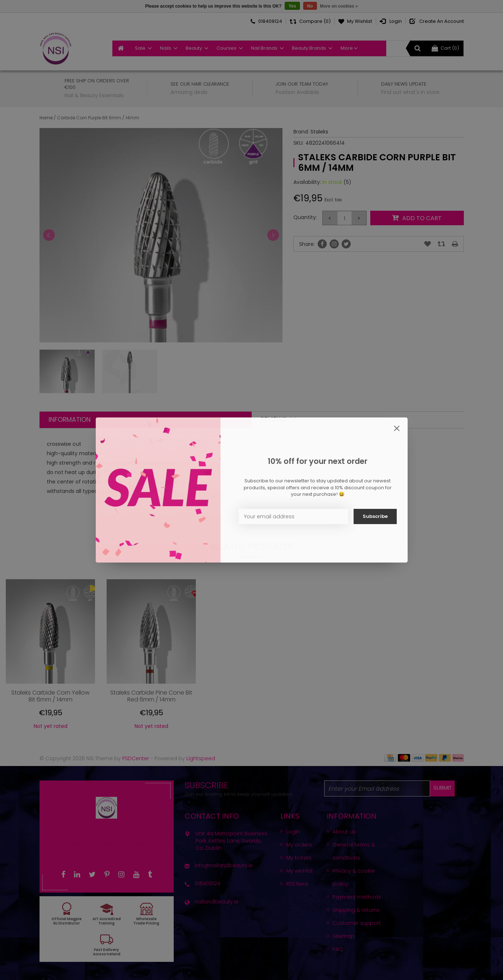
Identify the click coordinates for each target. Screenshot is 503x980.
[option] (50, 657)
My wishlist (300, 871)
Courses (226, 48)
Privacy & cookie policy (354, 877)
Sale (140, 48)
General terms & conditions (354, 851)
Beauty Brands (309, 48)
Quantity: (305, 217)
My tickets (299, 858)
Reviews (279, 420)
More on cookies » (339, 6)
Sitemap (343, 936)
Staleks (319, 132)
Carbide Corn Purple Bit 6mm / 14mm (98, 118)
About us (344, 832)
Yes (292, 6)
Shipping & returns (356, 910)
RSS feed (297, 884)
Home (46, 118)
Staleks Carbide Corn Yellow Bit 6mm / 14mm (50, 696)
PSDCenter (136, 758)
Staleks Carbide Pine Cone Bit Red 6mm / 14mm (151, 696)
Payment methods (357, 897)
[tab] (146, 420)
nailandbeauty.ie (217, 902)
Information (70, 420)
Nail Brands (264, 48)
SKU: (298, 143)
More (347, 48)
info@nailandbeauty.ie (224, 865)
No (310, 6)
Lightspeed (201, 758)
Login (293, 832)
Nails (166, 48)
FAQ (338, 949)
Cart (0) (445, 48)
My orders (299, 845)
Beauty (194, 48)
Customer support (357, 923)
